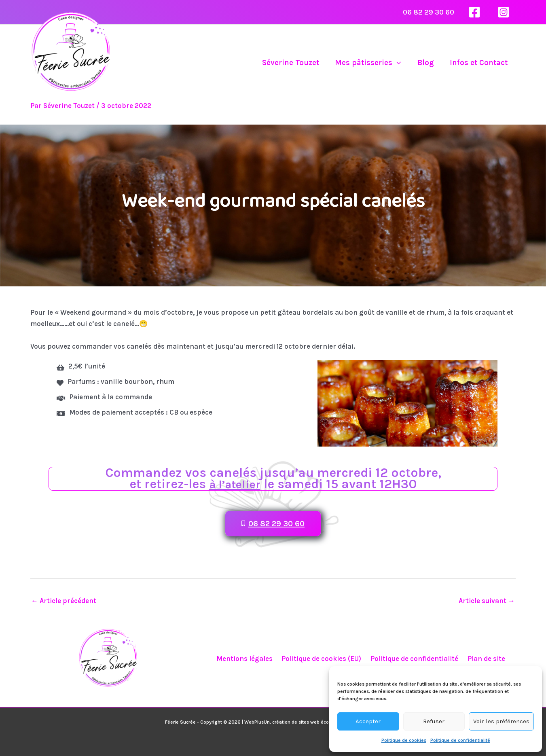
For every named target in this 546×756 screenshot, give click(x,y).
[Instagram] (504, 12)
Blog (426, 63)
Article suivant (487, 601)
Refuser (434, 721)
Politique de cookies (404, 740)
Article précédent (64, 601)
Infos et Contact (479, 63)
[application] (399, 63)
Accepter (368, 721)
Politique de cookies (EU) (323, 659)
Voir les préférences (501, 721)
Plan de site (483, 659)
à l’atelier (235, 484)
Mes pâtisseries (370, 63)
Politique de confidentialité (460, 740)
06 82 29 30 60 (429, 12)
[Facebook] (474, 12)
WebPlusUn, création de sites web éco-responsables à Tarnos (313, 722)
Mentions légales (248, 659)
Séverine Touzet (293, 63)
